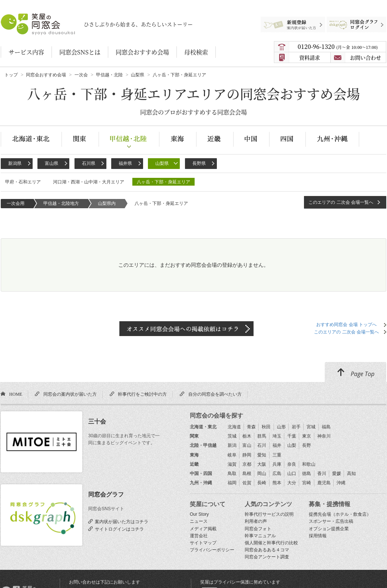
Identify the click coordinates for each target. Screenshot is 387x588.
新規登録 (290, 20)
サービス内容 (26, 52)
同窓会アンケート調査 (267, 557)
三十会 (97, 421)
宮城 (311, 427)
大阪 (262, 464)
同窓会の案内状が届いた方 (69, 394)
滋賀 (232, 464)
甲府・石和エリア (23, 182)
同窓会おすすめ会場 (142, 52)
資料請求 (310, 57)
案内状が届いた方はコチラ (120, 521)
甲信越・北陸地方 (61, 203)
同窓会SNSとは (80, 52)
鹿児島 (324, 483)
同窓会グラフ (106, 494)
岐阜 (232, 455)
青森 (251, 427)
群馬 (262, 436)
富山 (247, 445)
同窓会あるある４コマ (267, 550)
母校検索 (196, 52)
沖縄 (341, 483)
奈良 (292, 464)
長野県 (199, 163)
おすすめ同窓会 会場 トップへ (346, 325)
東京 (307, 436)
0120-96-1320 (338, 46)
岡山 (262, 474)
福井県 (125, 163)
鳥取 (232, 474)
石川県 (89, 163)
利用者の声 (256, 521)
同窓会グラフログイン (351, 20)
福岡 (232, 483)
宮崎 (307, 483)
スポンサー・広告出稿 (331, 521)
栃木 (247, 436)
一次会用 (16, 203)
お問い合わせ (365, 57)
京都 (247, 464)
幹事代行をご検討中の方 (141, 394)
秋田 (266, 427)
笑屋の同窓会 (15, 17)
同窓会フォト (258, 529)
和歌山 (309, 464)
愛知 (262, 455)
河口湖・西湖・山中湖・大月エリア (89, 182)
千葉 (292, 436)
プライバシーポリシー (212, 550)
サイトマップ (203, 543)
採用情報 (318, 536)
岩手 (296, 427)
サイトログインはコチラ (118, 529)
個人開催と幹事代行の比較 (271, 543)
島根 (247, 474)
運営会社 (199, 536)
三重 (277, 455)
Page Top (355, 373)
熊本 (277, 483)
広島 (277, 474)
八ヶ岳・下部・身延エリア (163, 182)
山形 (281, 427)
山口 (292, 474)
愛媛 (337, 474)
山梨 (292, 445)
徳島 (307, 474)
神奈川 (324, 436)
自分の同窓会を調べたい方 (214, 394)
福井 (277, 445)
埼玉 (277, 436)
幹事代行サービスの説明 (269, 514)
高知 (351, 474)
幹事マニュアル (260, 536)
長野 (307, 445)
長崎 (262, 483)
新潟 (232, 445)
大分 (292, 483)
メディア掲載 (203, 529)
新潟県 (15, 163)
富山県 (52, 163)
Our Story (199, 514)
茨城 (232, 436)
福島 (326, 427)
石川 (262, 445)
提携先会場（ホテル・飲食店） (340, 514)
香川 (322, 474)
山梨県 (162, 163)
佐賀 (247, 483)
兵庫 (277, 464)
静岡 (247, 455)
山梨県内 (107, 203)
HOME (15, 394)
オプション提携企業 (329, 529)
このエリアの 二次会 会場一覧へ (341, 202)
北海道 (234, 427)
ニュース (199, 521)
